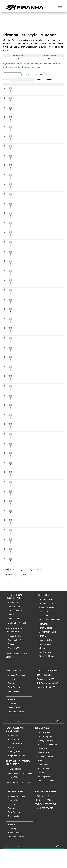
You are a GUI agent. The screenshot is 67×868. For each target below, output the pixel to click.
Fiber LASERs (14, 668)
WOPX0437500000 (55, 390)
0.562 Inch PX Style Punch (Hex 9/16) (28, 491)
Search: (19, 80)
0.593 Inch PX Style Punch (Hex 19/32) (28, 510)
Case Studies (14, 707)
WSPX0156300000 (55, 136)
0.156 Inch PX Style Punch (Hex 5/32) (28, 117)
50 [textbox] (41, 74)
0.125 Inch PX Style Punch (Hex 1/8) (27, 89)
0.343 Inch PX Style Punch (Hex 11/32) (28, 289)
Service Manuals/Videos (50, 639)
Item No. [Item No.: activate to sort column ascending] (48, 84)
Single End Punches (17, 642)
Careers (11, 703)
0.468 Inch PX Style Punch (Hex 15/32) (28, 409)
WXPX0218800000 (55, 174)
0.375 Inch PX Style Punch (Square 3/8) (29, 339)
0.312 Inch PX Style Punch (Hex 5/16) (28, 260)
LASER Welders (15, 630)
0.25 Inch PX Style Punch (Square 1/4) (28, 222)
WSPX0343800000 (55, 311)
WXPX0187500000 (55, 146)
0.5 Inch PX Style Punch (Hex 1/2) (26, 440)
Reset (28, 74)
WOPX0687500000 (55, 563)
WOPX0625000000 (55, 541)
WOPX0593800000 (55, 519)
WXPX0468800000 (55, 409)
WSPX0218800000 (55, 193)
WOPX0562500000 (55, 500)
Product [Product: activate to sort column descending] (13, 84)
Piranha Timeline (15, 820)
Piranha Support (46, 623)
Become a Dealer (16, 727)
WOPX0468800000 (55, 418)
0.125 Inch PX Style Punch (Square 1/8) (29, 108)
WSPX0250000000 (55, 222)
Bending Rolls (14, 638)
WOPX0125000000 (55, 98)
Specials (12, 719)
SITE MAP (17, 741)
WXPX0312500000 (55, 260)
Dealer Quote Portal (17, 731)
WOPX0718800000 (55, 576)
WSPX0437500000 (55, 399)
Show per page (43, 74)
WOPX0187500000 (55, 155)
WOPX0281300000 (55, 241)
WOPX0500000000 (55, 450)
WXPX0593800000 (55, 510)
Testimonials (13, 711)
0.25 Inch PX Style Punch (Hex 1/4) (27, 203)
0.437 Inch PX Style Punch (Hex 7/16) (28, 380)
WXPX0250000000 (55, 203)
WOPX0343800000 (55, 298)
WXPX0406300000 (55, 349)
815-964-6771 (50, 707)
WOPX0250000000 (55, 212)
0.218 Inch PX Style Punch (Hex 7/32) (28, 174)
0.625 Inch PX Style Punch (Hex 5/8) (27, 532)
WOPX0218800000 (55, 184)
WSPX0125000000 (55, 108)
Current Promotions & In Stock (19, 802)
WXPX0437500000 (55, 380)
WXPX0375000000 (55, 320)
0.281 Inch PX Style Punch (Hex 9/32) (28, 232)
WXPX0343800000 (55, 289)
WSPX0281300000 (55, 251)
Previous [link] (8, 594)
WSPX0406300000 (55, 371)
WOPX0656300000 (55, 551)
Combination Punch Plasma (20, 792)
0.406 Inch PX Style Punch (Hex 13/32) (28, 349)
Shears (11, 634)
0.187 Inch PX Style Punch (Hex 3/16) (28, 146)
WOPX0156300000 (55, 127)
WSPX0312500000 (55, 279)
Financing (12, 723)
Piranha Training (46, 619)
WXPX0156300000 (55, 117)
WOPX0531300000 (55, 478)
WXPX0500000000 (55, 440)
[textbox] (12, 74)
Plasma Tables (14, 656)
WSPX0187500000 (55, 165)
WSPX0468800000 (55, 431)
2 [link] (19, 594)
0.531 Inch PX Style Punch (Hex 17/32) (28, 469)
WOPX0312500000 (55, 270)
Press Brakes (14, 626)
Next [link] (24, 594)
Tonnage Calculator (48, 627)
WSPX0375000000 (55, 339)
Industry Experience (17, 695)
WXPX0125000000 (55, 89)
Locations (12, 699)
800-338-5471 (53, 703)
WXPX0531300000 (55, 469)
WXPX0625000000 (55, 532)
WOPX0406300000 (55, 358)
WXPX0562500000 (55, 491)
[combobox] (12, 74)
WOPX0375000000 (55, 330)
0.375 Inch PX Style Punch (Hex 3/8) (27, 320)
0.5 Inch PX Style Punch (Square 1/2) (28, 459)
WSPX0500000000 (55, 459)
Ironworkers (13, 622)
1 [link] (15, 594)
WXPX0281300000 (55, 232)
